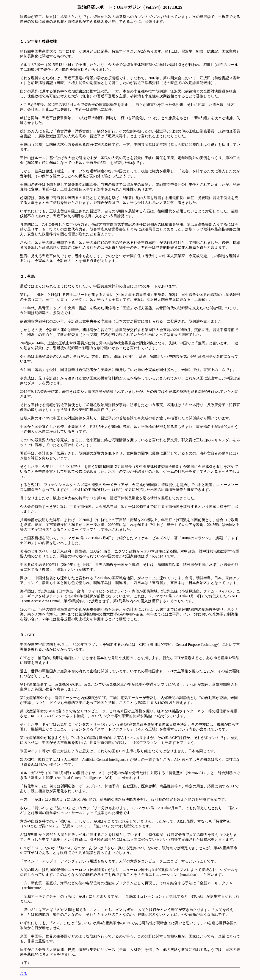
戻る (24, 974)
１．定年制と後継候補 (38, 41)
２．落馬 (27, 277)
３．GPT (27, 635)
